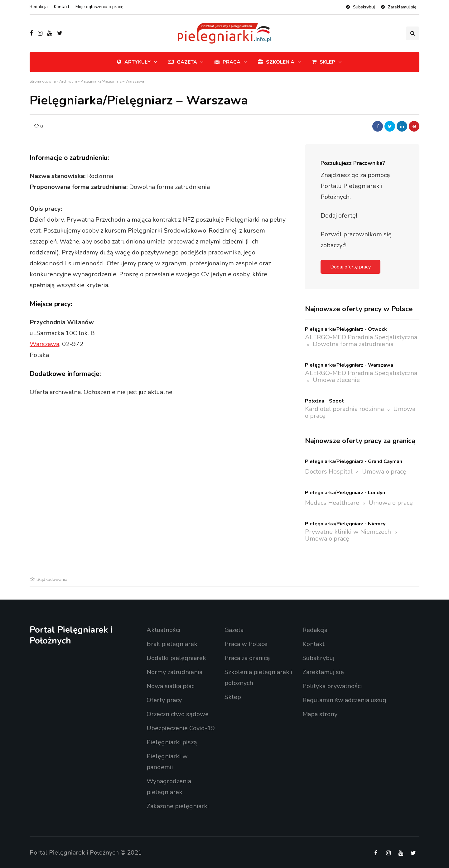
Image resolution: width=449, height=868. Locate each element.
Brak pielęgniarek (172, 644)
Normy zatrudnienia (174, 672)
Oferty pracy (164, 700)
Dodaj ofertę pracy (350, 267)
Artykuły (134, 62)
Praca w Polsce (246, 644)
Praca (227, 62)
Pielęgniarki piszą (172, 742)
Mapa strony (320, 714)
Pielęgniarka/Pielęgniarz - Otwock (346, 329)
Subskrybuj (364, 7)
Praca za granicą (247, 658)
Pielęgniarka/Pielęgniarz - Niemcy (345, 524)
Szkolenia (276, 62)
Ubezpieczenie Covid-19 (181, 728)
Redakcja (39, 7)
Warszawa (44, 344)
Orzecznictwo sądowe (178, 714)
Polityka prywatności (332, 686)
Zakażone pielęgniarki (178, 806)
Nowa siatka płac (170, 686)
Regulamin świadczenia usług (344, 700)
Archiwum (68, 81)
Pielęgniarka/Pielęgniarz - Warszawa (349, 365)
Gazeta (183, 62)
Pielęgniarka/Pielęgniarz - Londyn (345, 493)
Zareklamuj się (402, 7)
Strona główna (43, 81)
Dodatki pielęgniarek (176, 658)
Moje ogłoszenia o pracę (99, 7)
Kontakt (62, 7)
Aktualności (163, 630)
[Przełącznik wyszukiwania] (413, 33)
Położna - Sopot (324, 401)
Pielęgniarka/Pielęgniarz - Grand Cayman (354, 461)
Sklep (323, 62)
